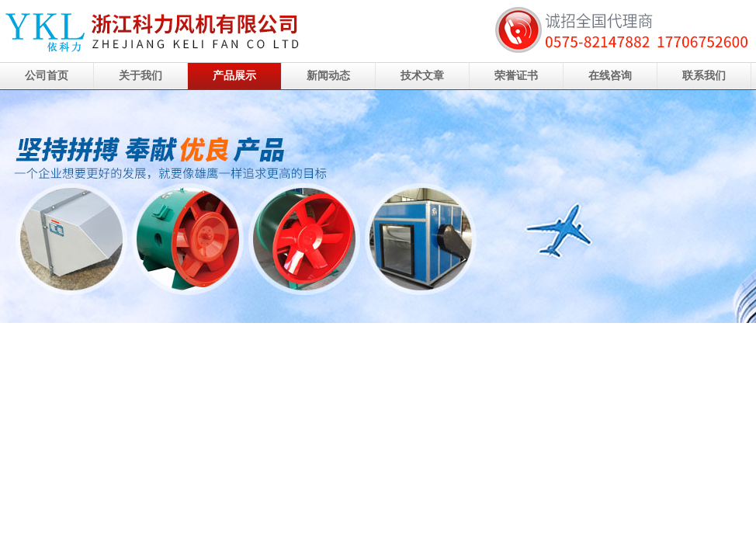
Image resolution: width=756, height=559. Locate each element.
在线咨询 (610, 76)
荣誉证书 (516, 76)
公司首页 (47, 76)
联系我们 (704, 76)
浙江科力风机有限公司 (378, 207)
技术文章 (422, 76)
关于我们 (140, 76)
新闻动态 (328, 76)
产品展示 (234, 76)
